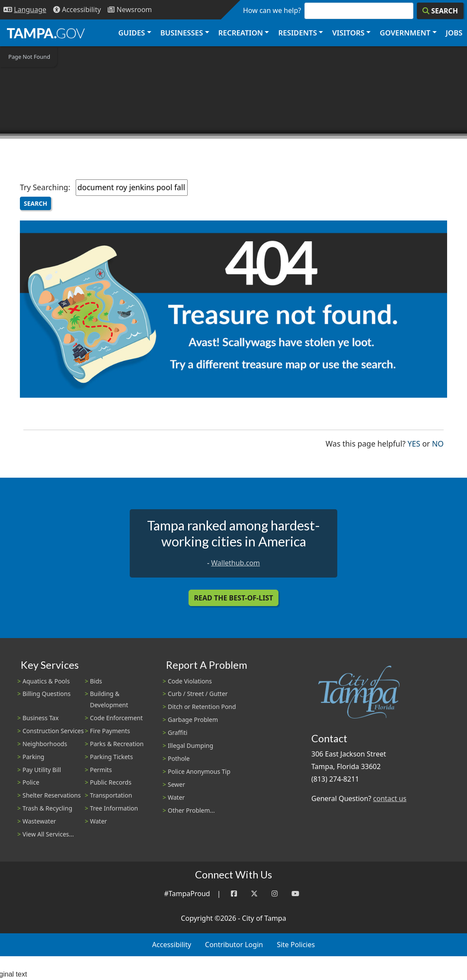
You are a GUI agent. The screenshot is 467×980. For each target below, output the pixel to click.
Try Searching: (45, 187)
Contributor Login (234, 945)
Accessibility (172, 945)
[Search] (440, 11)
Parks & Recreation (117, 744)
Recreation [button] (241, 33)
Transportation (111, 795)
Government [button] (405, 33)
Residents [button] (298, 33)
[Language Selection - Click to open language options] (25, 10)
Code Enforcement (116, 718)
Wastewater (39, 821)
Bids (96, 681)
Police (31, 782)
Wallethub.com (235, 563)
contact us (390, 798)
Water (98, 821)
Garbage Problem (193, 720)
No (438, 443)
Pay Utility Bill (42, 770)
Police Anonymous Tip (199, 771)
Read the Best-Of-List (234, 598)
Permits (101, 770)
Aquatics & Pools (46, 681)
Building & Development (109, 699)
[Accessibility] (77, 10)
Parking (33, 757)
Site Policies (296, 945)
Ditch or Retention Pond (202, 707)
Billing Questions (46, 694)
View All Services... (48, 834)
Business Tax (41, 718)
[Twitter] (254, 894)
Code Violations (190, 681)
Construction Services (53, 731)
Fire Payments (110, 731)
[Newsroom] (130, 10)
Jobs (454, 33)
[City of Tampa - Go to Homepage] (46, 33)
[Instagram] (275, 894)
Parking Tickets (111, 757)
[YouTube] (295, 894)
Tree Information (114, 808)
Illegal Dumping (190, 745)
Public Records (111, 782)
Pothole (179, 758)
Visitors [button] (348, 33)
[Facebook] (234, 894)
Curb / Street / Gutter (198, 694)
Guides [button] (131, 33)
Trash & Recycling (47, 808)
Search (35, 203)
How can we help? (272, 10)
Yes (414, 443)
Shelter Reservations (52, 795)
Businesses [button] (182, 33)
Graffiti (178, 733)
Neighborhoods (45, 744)
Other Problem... (191, 810)
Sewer (176, 784)
